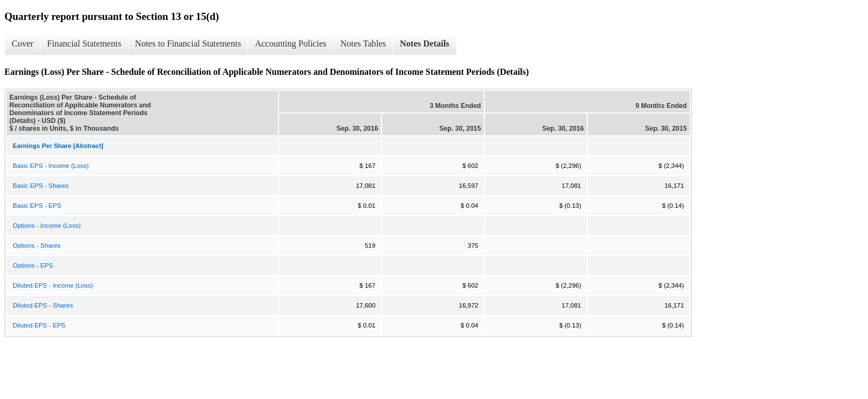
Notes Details (424, 44)
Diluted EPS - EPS (39, 325)
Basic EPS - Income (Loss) (51, 166)
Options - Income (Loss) (47, 226)
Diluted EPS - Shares (43, 305)
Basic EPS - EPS (37, 206)
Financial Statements (84, 44)
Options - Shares (37, 245)
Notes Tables (363, 44)
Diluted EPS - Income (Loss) (53, 285)
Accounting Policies (290, 44)
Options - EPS (33, 265)
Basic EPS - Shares (41, 186)
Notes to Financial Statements (188, 44)
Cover (22, 44)
